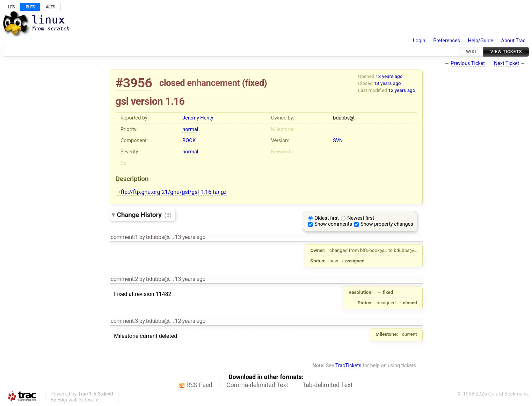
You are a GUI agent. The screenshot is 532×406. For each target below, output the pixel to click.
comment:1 (124, 237)
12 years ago (402, 90)
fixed (254, 83)
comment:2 (124, 279)
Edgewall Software (78, 400)
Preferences (447, 41)
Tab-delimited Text (328, 385)
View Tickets (506, 52)
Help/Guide (481, 41)
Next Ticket (507, 63)
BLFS (30, 7)
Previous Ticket (468, 63)
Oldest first (327, 218)
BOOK (189, 141)
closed (172, 83)
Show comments (333, 224)
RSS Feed (199, 385)
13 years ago (389, 76)
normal (190, 129)
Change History (144, 215)
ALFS (50, 7)
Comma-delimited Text (257, 385)
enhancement (213, 83)
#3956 (134, 83)
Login (419, 41)
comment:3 (124, 321)
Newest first (361, 218)
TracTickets (348, 366)
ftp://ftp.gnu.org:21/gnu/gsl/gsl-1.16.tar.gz (171, 192)
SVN (338, 141)
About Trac (513, 41)
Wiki (471, 52)
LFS (11, 7)
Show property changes (387, 224)
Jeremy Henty (198, 118)
